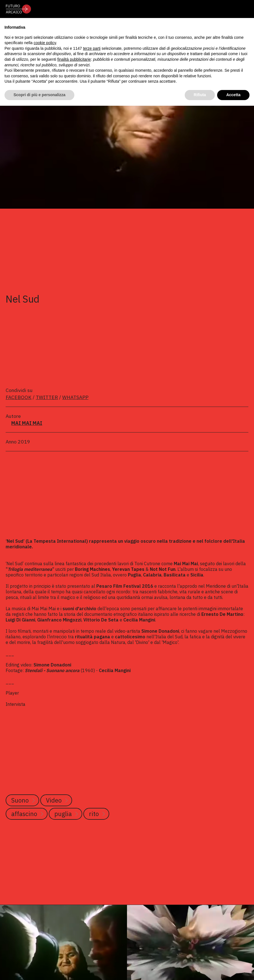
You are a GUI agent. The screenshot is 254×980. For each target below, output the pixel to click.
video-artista (127, 631)
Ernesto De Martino (222, 614)
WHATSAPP (75, 397)
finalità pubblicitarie (74, 59)
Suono (20, 800)
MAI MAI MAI (27, 423)
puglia (63, 814)
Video (54, 800)
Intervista (16, 704)
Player (12, 693)
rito (94, 814)
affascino (24, 814)
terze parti (92, 48)
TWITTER (47, 397)
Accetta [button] (233, 95)
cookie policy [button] (45, 43)
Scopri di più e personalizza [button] (39, 95)
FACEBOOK (19, 397)
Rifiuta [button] (200, 95)
